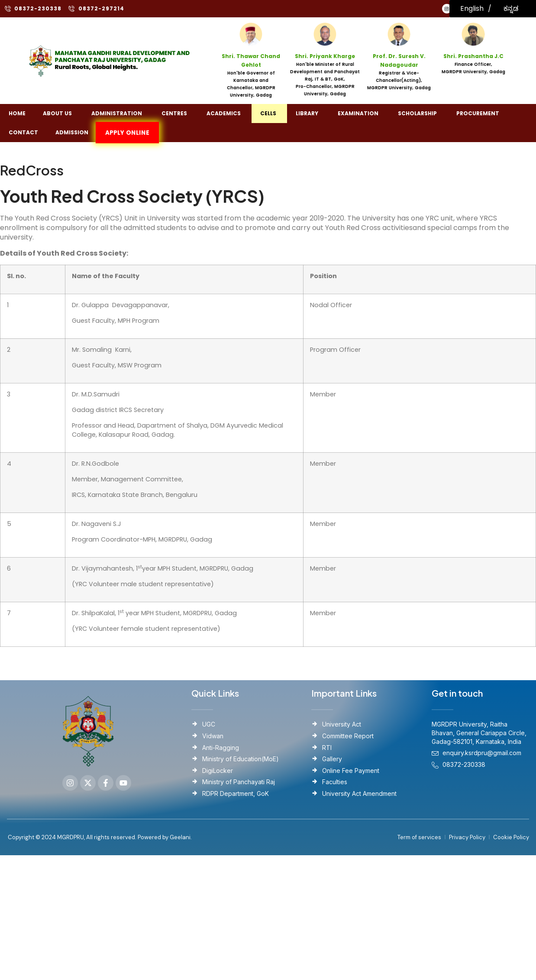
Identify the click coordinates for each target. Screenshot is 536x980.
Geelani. (180, 837)
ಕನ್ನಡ (511, 8)
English (472, 8)
